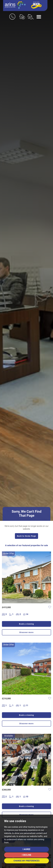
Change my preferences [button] (26, 861)
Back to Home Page (27, 536)
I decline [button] (27, 855)
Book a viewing (26, 624)
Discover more (26, 632)
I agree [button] (26, 849)
